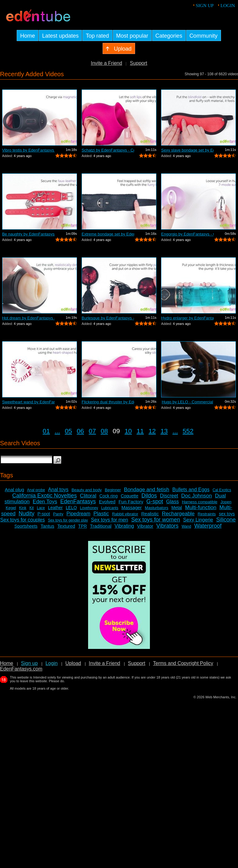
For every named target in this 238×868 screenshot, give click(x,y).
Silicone (226, 520)
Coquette (130, 496)
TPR (83, 526)
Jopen (226, 502)
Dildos (149, 496)
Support (138, 63)
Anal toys (58, 490)
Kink (23, 508)
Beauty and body (87, 490)
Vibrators (168, 526)
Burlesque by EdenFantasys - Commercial (108, 318)
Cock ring (109, 496)
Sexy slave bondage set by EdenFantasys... (187, 150)
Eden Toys (45, 502)
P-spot (44, 514)
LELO (71, 508)
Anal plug (15, 490)
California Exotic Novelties (45, 496)
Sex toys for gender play (68, 520)
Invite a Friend (106, 63)
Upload (73, 663)
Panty (58, 514)
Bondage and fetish (147, 490)
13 (164, 431)
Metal (176, 508)
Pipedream (78, 514)
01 (46, 431)
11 (140, 431)
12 (152, 431)
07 (92, 431)
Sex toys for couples (23, 520)
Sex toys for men (109, 520)
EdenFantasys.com (21, 669)
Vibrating (124, 526)
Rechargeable (178, 514)
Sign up (205, 6)
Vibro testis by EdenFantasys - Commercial (28, 150)
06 (80, 431)
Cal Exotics (222, 490)
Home (7, 663)
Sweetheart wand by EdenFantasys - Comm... (28, 402)
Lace (41, 508)
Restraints (207, 514)
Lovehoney (89, 508)
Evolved (107, 502)
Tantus (47, 526)
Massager (132, 507)
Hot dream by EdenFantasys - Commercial (28, 318)
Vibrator (145, 526)
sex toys (227, 514)
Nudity (26, 513)
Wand (186, 526)
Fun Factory (131, 502)
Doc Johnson (196, 496)
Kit (32, 508)
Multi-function (201, 507)
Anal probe (36, 490)
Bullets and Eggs (191, 490)
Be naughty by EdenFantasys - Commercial (28, 234)
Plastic (101, 514)
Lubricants (110, 508)
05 (68, 431)
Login (228, 6)
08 (104, 431)
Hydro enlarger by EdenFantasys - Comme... (187, 318)
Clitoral (88, 496)
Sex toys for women (155, 520)
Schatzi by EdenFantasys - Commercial (108, 150)
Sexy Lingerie (198, 520)
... (57, 431)
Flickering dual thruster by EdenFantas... (108, 402)
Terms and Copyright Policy (183, 663)
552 (188, 431)
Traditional (101, 526)
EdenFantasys (78, 501)
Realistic (150, 514)
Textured (66, 526)
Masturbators (157, 508)
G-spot (155, 501)
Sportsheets (26, 526)
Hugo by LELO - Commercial (187, 402)
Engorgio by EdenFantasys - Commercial (187, 234)
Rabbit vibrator (125, 514)
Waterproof (208, 526)
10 (128, 431)
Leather (55, 508)
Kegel (11, 508)
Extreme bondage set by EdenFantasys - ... (108, 234)
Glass (173, 502)
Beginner (113, 490)
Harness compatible (200, 502)
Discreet (169, 496)
